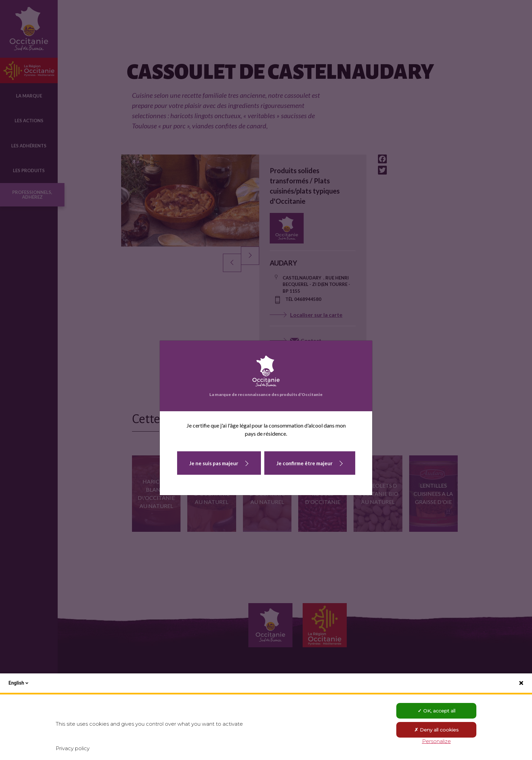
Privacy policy (73, 748)
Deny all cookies (436, 730)
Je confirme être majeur (305, 463)
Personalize (436, 741)
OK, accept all (436, 711)
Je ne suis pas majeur (214, 463)
